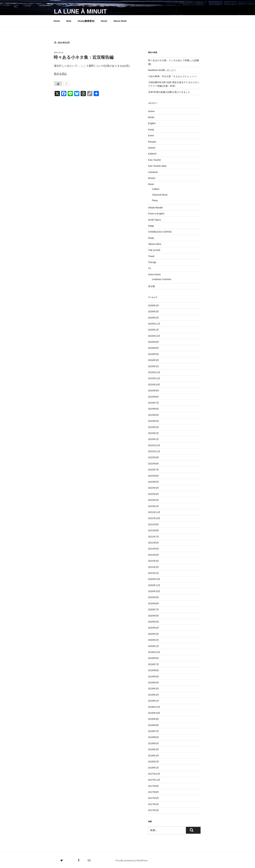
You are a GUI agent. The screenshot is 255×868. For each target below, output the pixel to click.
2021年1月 (154, 573)
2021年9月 (154, 524)
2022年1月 (154, 506)
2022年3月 (154, 494)
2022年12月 (154, 445)
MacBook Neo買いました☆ (162, 70)
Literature (153, 172)
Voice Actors (154, 274)
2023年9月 (154, 391)
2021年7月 (154, 537)
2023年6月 (154, 409)
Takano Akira (155, 244)
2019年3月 (154, 689)
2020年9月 (154, 597)
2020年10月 (154, 591)
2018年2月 (154, 762)
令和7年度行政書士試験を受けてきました (169, 92)
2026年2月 (154, 318)
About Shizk (120, 21)
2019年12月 (154, 652)
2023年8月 (154, 397)
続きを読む (60, 74)
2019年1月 (154, 701)
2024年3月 (154, 360)
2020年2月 (154, 640)
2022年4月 (154, 488)
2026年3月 (154, 312)
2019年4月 (154, 683)
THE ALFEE (154, 250)
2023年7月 (154, 403)
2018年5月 (154, 743)
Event (151, 136)
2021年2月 (154, 567)
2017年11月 (154, 780)
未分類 (152, 286)
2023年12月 (154, 372)
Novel (104, 21)
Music (151, 184)
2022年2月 (154, 500)
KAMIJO (152, 154)
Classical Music (160, 195)
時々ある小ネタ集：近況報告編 (84, 57)
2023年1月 (154, 439)
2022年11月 (154, 451)
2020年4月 (154, 628)
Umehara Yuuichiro (162, 279)
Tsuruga (152, 262)
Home (57, 21)
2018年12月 (154, 707)
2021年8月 (154, 530)
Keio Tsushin (155, 160)
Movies (152, 178)
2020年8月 (154, 604)
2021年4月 (154, 555)
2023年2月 (154, 433)
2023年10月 (154, 385)
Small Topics (154, 220)
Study (151, 238)
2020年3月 (154, 634)
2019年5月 (154, 677)
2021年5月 (154, 549)
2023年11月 (154, 378)
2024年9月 (154, 342)
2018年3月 (154, 756)
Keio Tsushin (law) (157, 166)
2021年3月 (154, 561)
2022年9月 (154, 457)
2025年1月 (154, 330)
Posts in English (156, 214)
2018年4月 (154, 749)
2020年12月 (154, 579)
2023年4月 (154, 421)
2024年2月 (154, 366)
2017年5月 (154, 798)
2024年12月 (154, 336)
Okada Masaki (155, 208)
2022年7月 (154, 470)
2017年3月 (154, 810)
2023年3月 (154, 427)
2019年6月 (154, 670)
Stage (151, 226)
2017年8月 (154, 792)
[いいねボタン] (58, 84)
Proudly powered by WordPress (132, 861)
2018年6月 (154, 737)
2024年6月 (154, 348)
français (152, 142)
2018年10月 (154, 713)
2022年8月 (154, 464)
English (152, 123)
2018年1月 (154, 768)
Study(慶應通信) (86, 21)
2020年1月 (154, 646)
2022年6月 (154, 476)
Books (151, 117)
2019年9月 (154, 658)
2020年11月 (154, 585)
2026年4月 (154, 305)
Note (69, 21)
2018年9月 (154, 719)
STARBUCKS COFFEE (160, 232)
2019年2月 (154, 695)
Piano (155, 200)
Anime (151, 111)
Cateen (156, 189)
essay (151, 129)
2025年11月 (154, 324)
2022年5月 (154, 482)
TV (150, 268)
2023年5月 (154, 415)
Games (152, 148)
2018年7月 (154, 731)
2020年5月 (154, 622)
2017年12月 (154, 774)
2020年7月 (154, 610)
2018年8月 (154, 725)
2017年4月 (154, 804)
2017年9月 (154, 786)
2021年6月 (154, 543)
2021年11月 (154, 512)
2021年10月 (154, 518)
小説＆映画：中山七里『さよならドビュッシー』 (173, 76)
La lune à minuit (80, 11)
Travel (151, 256)
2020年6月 (154, 616)
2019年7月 (154, 664)
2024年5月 (154, 354)
